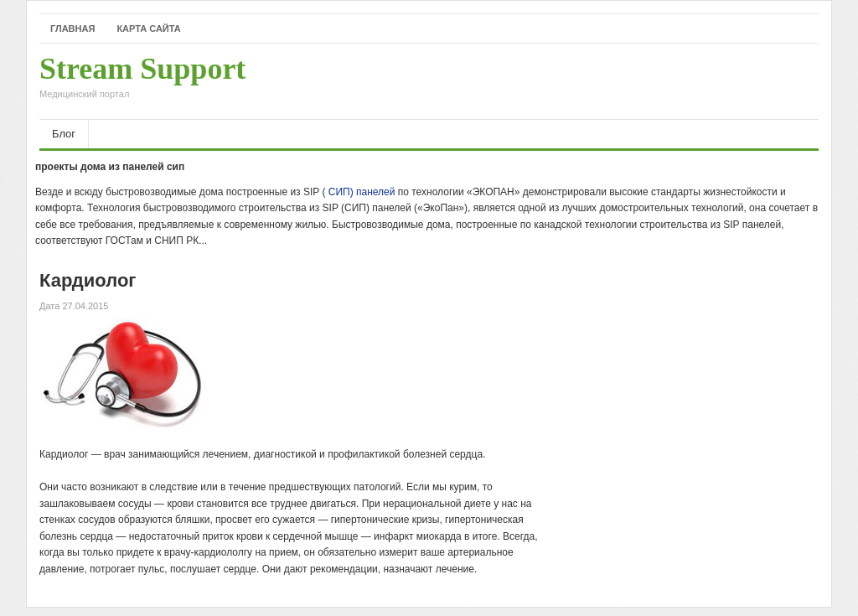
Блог (64, 134)
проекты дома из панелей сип (110, 167)
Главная (72, 28)
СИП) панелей (362, 192)
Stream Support (142, 81)
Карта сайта (148, 28)
